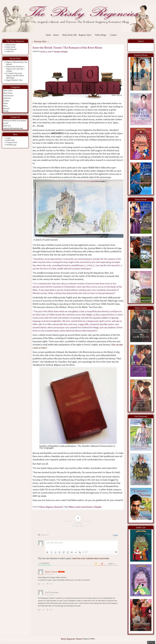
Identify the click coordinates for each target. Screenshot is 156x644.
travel (78, 507)
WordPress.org (11, 145)
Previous (37, 41)
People (5, 103)
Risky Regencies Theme (71, 639)
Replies (98, 507)
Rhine (72, 507)
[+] (86, 552)
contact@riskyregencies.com (13, 128)
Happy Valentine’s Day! (14, 80)
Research (6, 108)
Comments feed (12, 142)
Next (46, 41)
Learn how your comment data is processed (90, 558)
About (56, 35)
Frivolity (6, 101)
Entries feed (10, 140)
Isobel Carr (10, 51)
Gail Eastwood (11, 49)
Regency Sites (85, 35)
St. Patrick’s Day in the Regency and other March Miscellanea (15, 76)
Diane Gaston (11, 45)
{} (83, 552)
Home (48, 35)
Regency (50, 507)
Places (5, 106)
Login (115, 535)
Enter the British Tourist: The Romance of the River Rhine (67, 48)
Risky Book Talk (70, 35)
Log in (8, 138)
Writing (6, 111)
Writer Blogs (101, 35)
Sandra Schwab (61, 51)
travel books (87, 507)
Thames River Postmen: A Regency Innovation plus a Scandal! (15, 69)
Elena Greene (11, 47)
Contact (113, 35)
